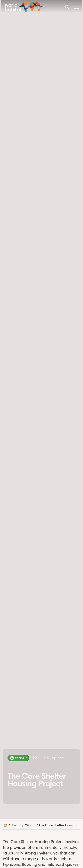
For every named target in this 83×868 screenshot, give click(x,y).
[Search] (67, 7)
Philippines (54, 758)
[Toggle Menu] (77, 7)
